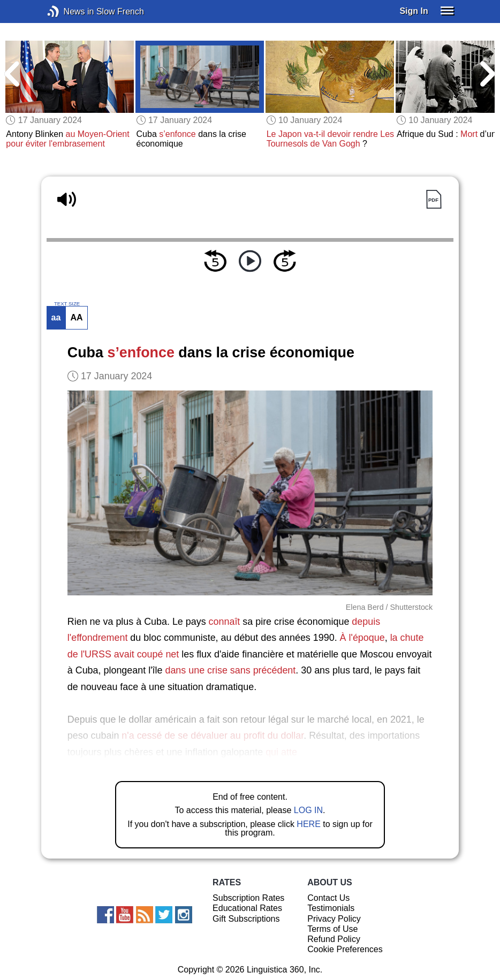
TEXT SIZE (67, 304)
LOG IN (308, 810)
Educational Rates (247, 908)
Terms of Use (332, 929)
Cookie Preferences (345, 949)
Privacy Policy (334, 919)
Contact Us (328, 898)
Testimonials (331, 908)
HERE (308, 824)
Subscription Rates (248, 898)
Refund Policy (334, 939)
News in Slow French (69, 12)
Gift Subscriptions (246, 919)
